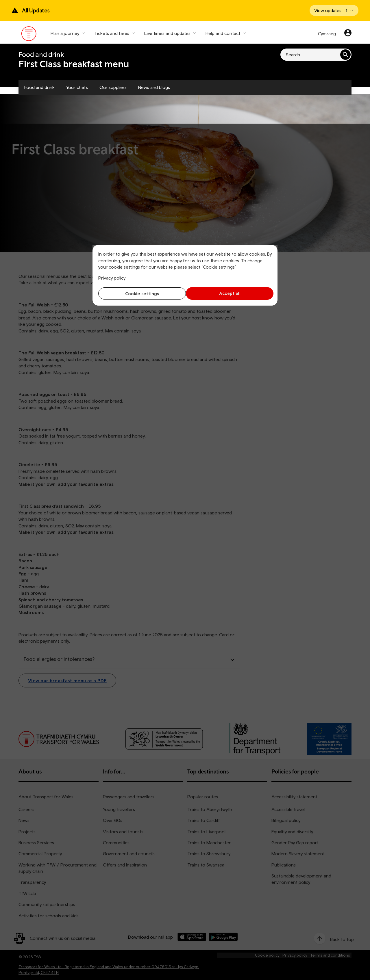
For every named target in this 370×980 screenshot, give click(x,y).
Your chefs (77, 87)
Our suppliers (113, 87)
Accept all (230, 293)
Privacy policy (112, 278)
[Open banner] (334, 10)
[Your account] (348, 34)
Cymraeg (327, 34)
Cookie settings (140, 293)
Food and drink (39, 87)
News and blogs (154, 87)
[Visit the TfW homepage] (29, 35)
